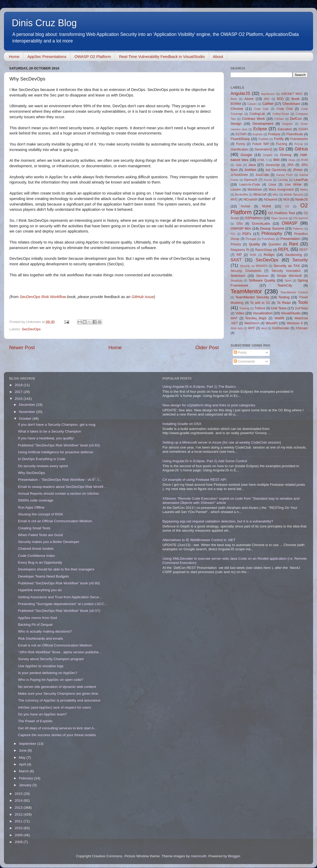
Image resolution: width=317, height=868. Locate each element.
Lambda (283, 180)
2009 (19, 835)
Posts (240, 352)
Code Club (285, 109)
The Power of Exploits (35, 721)
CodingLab (257, 114)
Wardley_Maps (256, 318)
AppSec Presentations (47, 56)
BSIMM (236, 104)
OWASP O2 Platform (93, 56)
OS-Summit (300, 218)
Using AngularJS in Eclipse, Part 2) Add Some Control (205, 461)
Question (275, 244)
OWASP (289, 223)
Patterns (298, 229)
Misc (276, 195)
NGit (286, 200)
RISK (253, 255)
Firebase (274, 134)
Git (281, 149)
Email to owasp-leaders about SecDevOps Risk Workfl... (62, 487)
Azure (249, 99)
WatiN (279, 318)
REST (304, 250)
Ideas (292, 160)
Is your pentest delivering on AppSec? (48, 673)
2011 (19, 821)
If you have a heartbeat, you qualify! (46, 438)
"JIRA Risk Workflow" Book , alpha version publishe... (60, 652)
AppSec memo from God (38, 618)
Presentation (290, 239)
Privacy (236, 244)
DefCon (296, 119)
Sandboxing (293, 255)
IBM (276, 160)
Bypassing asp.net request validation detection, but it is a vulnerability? (218, 521)
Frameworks (299, 139)
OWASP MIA (241, 228)
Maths (304, 190)
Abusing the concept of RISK (41, 514)
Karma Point (285, 175)
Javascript (273, 165)
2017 (19, 392)
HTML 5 (262, 160)
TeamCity (285, 285)
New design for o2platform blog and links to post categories (209, 405)
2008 (19, 842)
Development (263, 124)
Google (246, 155)
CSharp (279, 119)
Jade (239, 165)
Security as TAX (287, 266)
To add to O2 (260, 303)
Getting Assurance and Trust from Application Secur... (60, 597)
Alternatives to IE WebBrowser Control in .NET (199, 540)
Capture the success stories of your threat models (57, 735)
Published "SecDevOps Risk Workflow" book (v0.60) (59, 583)
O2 (287, 206)
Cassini (252, 104)
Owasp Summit (272, 228)
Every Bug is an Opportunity (40, 562)
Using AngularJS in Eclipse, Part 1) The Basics (199, 387)
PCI (233, 234)
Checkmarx (291, 104)
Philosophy (272, 233)
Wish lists (237, 328)
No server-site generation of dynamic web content (57, 687)
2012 (19, 814)
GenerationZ (264, 149)
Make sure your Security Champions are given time (58, 694)
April (23, 764)
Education (285, 129)
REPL (283, 249)
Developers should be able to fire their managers (56, 569)
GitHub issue (143, 297)
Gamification (239, 149)
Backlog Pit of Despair (35, 625)
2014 (19, 800)
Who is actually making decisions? (45, 631)
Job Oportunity (276, 170)
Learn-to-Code (250, 185)
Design (236, 124)
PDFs (247, 234)
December (28, 405)
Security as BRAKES (254, 266)
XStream (302, 328)
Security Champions (246, 271)
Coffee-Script (281, 114)
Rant (293, 244)
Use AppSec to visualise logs (41, 666)
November (28, 412)
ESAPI (303, 129)
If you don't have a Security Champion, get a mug (57, 425)
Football (263, 139)
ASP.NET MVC (292, 94)
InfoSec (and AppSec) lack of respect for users (54, 707)
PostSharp (268, 239)
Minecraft (260, 195)
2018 (19, 385)
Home (14, 56)
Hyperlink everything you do (40, 590)
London (236, 190)
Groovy (286, 155)
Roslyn (269, 255)
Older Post (207, 347)
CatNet (268, 104)
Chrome (237, 109)
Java (252, 165)
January (26, 785)
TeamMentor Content (294, 292)
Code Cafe (262, 109)
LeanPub (301, 180)
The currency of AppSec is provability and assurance (59, 700)
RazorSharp (264, 250)
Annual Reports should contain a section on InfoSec (59, 494)
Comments (244, 361)
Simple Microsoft (289, 276)
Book (295, 99)
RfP (239, 255)
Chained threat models (36, 549)
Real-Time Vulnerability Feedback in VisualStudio (162, 56)
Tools (303, 302)
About (218, 56)
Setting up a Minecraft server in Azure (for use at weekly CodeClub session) (222, 442)
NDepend (270, 200)
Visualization (263, 313)
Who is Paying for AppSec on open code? (51, 680)
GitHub (301, 149)
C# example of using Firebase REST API (194, 480)
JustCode (262, 175)
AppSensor (268, 94)
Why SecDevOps (32, 473)
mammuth (199, 856)
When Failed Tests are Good (40, 535)
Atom (234, 99)
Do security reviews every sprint (43, 466)
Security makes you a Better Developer (49, 542)
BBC (267, 99)
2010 (19, 828)
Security (300, 260)
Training (244, 308)
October (26, 419)
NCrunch (250, 199)
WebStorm (252, 323)
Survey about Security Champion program (51, 659)
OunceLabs (261, 223)
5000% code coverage (36, 500)
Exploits (258, 134)
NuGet (246, 206)
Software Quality (262, 280)
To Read (284, 303)
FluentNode (295, 134)
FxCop (299, 144)
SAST (236, 260)
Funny (241, 144)
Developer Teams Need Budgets (43, 576)
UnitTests (301, 308)
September (28, 744)
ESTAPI (241, 134)
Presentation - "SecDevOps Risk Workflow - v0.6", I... (60, 480)
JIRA (290, 165)
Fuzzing (282, 144)
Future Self (261, 144)
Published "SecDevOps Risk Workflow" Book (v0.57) (59, 611)
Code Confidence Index (37, 556)
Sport (288, 281)
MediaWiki (242, 195)
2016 (19, 399)
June (23, 750)
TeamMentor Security (252, 297)
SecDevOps (31, 329)
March (24, 771)
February (26, 778)
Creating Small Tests (34, 528)
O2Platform (254, 218)
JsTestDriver (239, 175)
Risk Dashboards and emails (41, 638)
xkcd (264, 328)
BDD (280, 99)
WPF (251, 328)
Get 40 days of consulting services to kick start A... (58, 728)
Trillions (260, 308)
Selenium (238, 276)
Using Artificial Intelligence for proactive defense (56, 452)
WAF (234, 318)
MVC (234, 200)
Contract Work (253, 119)
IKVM (304, 160)
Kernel (268, 180)
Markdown (255, 190)
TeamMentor (246, 291)
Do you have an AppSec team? (42, 714)
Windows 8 (295, 323)
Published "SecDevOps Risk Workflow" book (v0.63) (59, 445)
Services (262, 276)
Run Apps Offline (31, 507)
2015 (19, 794)
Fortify (279, 139)
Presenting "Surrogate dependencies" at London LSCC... (63, 604)
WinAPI (272, 323)
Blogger (234, 856)
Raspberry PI (240, 250)
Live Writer (293, 185)
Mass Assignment (281, 190)
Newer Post (22, 347)
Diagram (288, 124)
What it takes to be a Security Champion (50, 431)
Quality (254, 244)
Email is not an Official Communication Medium (55, 521)
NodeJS (302, 199)
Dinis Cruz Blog (44, 23)
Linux (272, 185)
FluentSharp (240, 139)
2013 (19, 808)
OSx (240, 224)
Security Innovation (286, 271)
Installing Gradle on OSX (182, 424)
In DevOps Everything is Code (42, 459)
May (23, 758)
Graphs (268, 155)
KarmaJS (251, 180)
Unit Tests (279, 308)
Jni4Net (250, 170)
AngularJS (240, 93)
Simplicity (237, 281)
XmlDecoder (281, 328)
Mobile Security (294, 195)
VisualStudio (291, 313)
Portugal (251, 239)
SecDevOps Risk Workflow (43, 297)
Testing (284, 297)
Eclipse (260, 129)
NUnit (266, 206)
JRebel (298, 170)
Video (240, 313)
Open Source (280, 218)
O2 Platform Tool (282, 213)
